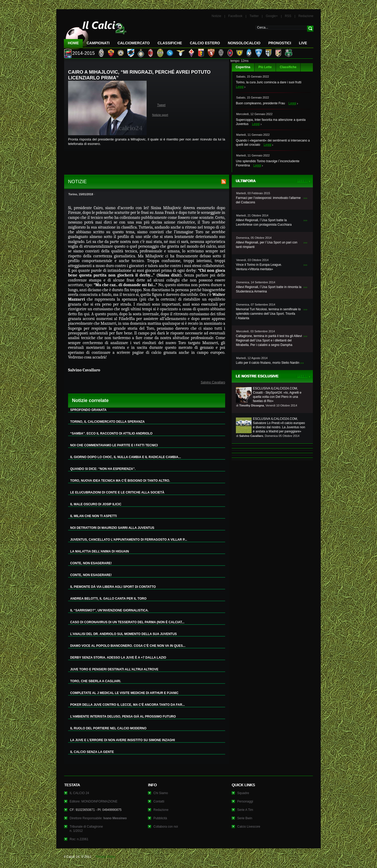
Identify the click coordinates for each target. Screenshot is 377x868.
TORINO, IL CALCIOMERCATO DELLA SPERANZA (107, 422)
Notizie (216, 16)
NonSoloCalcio (244, 43)
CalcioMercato (134, 43)
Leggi (240, 87)
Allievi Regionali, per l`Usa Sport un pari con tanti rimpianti (267, 245)
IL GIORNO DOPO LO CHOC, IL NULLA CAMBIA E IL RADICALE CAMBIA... (126, 457)
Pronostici (280, 43)
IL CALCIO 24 (79, 793)
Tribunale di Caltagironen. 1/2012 (86, 829)
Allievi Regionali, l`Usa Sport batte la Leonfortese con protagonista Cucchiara (264, 222)
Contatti (159, 801)
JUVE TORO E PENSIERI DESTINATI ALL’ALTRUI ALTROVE (114, 669)
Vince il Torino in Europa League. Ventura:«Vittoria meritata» (259, 267)
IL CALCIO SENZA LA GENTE (92, 752)
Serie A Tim (245, 810)
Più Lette (265, 67)
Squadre (243, 793)
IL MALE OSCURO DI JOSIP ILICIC (96, 504)
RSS (288, 16)
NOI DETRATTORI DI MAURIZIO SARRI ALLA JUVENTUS (112, 528)
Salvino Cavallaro (213, 382)
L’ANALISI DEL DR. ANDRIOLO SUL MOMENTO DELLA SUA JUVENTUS (123, 634)
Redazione (306, 16)
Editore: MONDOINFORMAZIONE (94, 801)
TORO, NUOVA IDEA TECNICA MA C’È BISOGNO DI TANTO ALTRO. (120, 481)
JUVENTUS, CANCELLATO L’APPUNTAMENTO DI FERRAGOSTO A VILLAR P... (129, 540)
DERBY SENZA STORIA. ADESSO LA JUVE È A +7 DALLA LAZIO (118, 658)
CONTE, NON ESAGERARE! (91, 563)
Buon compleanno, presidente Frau (260, 103)
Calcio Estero (205, 43)
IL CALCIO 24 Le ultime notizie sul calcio (95, 33)
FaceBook (235, 16)
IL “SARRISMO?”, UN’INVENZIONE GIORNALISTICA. (109, 610)
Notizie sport (160, 115)
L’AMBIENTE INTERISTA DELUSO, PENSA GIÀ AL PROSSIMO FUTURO (123, 717)
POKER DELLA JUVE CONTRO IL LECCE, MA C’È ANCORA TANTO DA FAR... (127, 705)
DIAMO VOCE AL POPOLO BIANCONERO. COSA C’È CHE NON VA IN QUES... (128, 646)
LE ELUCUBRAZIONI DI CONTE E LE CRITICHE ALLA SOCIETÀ (117, 492)
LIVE (303, 43)
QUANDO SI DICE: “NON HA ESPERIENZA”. (103, 469)
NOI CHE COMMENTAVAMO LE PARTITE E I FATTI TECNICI (114, 445)
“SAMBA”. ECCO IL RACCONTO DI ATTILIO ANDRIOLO (111, 433)
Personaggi (245, 801)
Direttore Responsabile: (98, 818)
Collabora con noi (166, 827)
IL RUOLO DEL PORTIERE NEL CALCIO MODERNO (108, 728)
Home (73, 43)
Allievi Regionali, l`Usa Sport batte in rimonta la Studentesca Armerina (269, 289)
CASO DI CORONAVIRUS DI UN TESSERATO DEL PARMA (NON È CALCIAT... (127, 622)
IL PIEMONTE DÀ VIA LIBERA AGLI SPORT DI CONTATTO (113, 587)
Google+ (272, 16)
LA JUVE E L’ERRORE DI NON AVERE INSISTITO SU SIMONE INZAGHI (123, 740)
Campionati (98, 43)
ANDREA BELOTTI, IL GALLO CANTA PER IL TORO (108, 599)
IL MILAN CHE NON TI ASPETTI (93, 516)
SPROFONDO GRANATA (88, 410)
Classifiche (288, 67)
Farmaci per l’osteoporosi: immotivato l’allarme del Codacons (268, 200)
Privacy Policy (106, 857)
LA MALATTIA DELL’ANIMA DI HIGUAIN (99, 551)
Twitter (254, 16)
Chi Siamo (161, 793)
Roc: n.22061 (79, 839)
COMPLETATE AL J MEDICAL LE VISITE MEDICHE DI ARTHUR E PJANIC (124, 693)
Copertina (243, 67)
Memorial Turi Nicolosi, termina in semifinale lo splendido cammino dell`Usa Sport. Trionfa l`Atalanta (268, 314)
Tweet (161, 105)
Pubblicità (160, 818)
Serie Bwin (245, 818)
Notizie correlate (90, 400)
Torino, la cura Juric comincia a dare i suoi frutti (269, 82)
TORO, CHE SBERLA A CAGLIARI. (96, 681)
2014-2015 (84, 53)
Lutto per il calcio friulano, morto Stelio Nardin (268, 363)
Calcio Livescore (249, 827)
